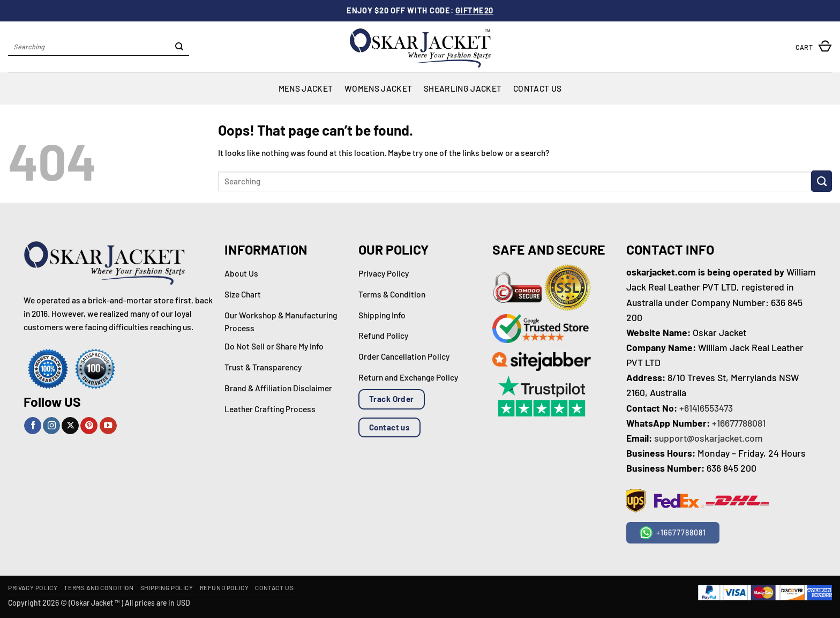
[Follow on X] (70, 426)
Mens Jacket (306, 88)
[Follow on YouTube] (108, 426)
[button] (814, 47)
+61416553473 (706, 408)
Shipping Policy (167, 587)
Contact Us (537, 88)
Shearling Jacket (463, 88)
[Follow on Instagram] (51, 426)
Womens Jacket (378, 88)
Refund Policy (224, 587)
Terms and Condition (99, 587)
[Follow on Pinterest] (89, 426)
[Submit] (179, 47)
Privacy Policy (33, 587)
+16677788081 (739, 423)
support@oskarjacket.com (708, 438)
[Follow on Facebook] (33, 426)
